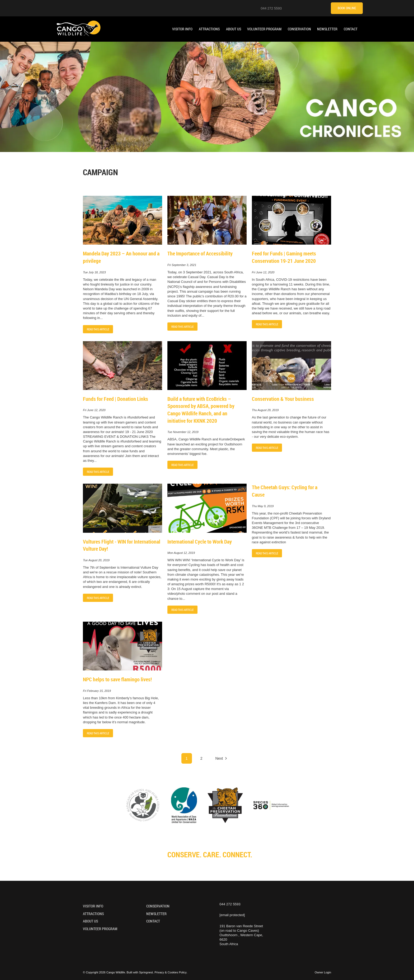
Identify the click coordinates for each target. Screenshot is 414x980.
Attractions (209, 29)
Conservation (299, 29)
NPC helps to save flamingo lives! (117, 679)
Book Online (347, 8)
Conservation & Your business (283, 399)
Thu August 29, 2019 (265, 410)
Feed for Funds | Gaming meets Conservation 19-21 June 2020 (284, 257)
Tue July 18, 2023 (94, 272)
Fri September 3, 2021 (182, 265)
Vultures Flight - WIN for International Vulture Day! (122, 545)
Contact (351, 29)
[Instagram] (296, 8)
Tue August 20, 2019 (96, 560)
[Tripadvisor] (322, 8)
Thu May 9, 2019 (263, 506)
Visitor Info (182, 29)
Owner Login (323, 972)
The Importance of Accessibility (200, 253)
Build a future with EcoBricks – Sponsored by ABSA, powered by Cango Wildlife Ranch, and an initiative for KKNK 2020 (201, 410)
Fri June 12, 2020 (263, 272)
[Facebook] (309, 8)
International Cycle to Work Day (200, 542)
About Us (234, 29)
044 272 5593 (271, 8)
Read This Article (98, 329)
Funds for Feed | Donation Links (116, 399)
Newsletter (327, 29)
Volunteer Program (264, 29)
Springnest (146, 972)
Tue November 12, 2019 (183, 432)
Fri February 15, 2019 (97, 691)
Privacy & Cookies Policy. (171, 972)
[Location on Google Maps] (289, 8)
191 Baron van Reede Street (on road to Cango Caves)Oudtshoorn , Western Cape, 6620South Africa (241, 935)
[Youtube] (302, 8)
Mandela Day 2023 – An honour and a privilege (121, 257)
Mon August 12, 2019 (181, 553)
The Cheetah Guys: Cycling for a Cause (285, 491)
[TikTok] (316, 8)
